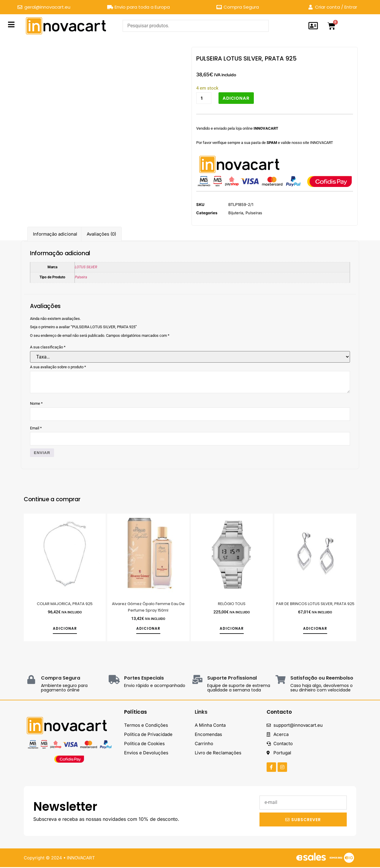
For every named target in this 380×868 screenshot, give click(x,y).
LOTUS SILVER (86, 267)
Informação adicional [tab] (55, 234)
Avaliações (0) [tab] (101, 234)
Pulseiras (254, 213)
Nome (36, 403)
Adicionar (238, 98)
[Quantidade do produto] (204, 98)
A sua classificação (48, 347)
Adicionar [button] (65, 630)
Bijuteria (236, 213)
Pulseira (81, 277)
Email (36, 428)
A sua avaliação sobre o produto (58, 367)
